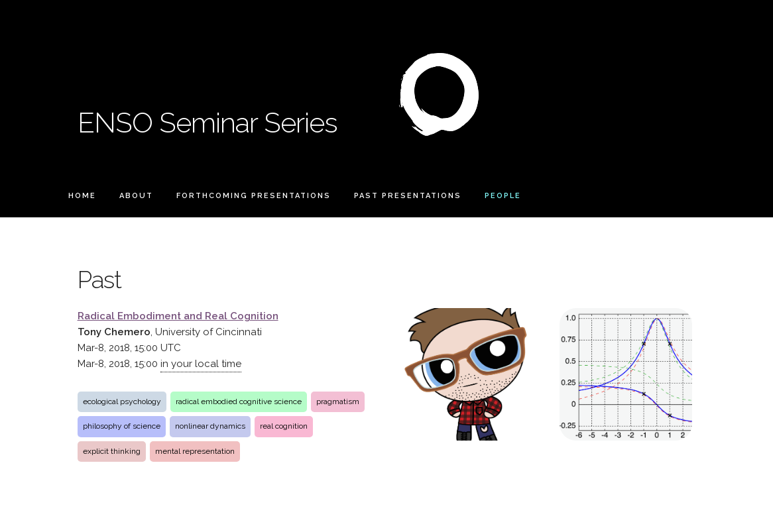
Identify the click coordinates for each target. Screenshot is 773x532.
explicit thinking (112, 451)
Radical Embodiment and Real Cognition (178, 316)
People (503, 196)
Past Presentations (408, 196)
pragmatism (338, 401)
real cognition (284, 426)
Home (82, 196)
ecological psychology (122, 401)
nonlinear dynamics (210, 426)
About (136, 196)
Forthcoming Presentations (254, 196)
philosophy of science (122, 426)
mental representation (195, 451)
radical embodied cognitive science (239, 401)
